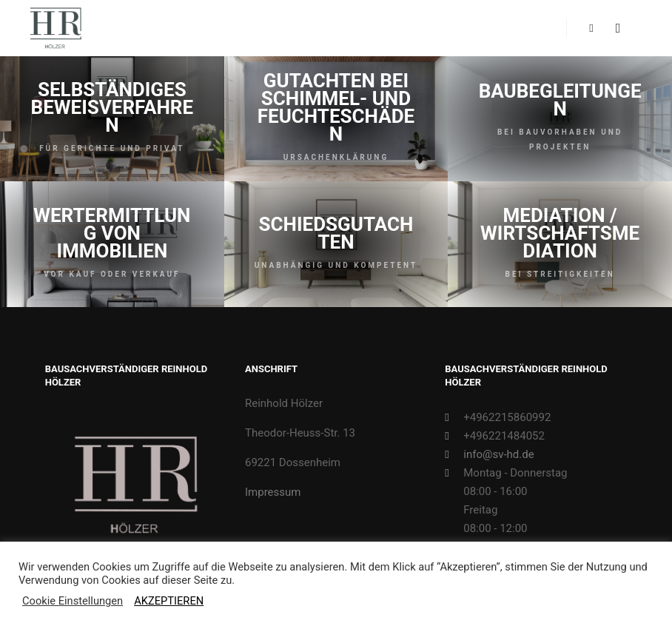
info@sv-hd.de (489, 454)
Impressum (273, 492)
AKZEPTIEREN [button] (169, 601)
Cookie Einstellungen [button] (73, 601)
